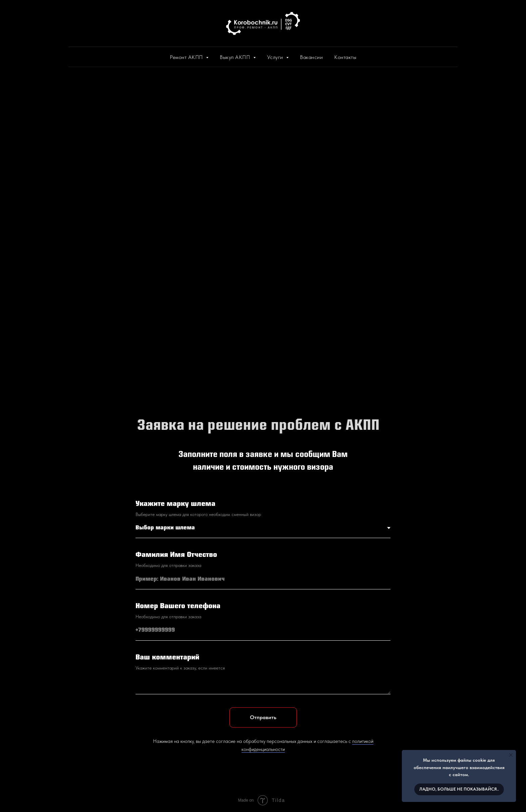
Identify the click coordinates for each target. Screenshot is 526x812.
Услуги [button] (276, 57)
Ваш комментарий (167, 658)
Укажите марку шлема (175, 504)
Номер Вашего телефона (178, 606)
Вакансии (311, 57)
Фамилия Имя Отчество (176, 555)
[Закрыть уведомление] (511, 755)
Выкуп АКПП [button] (236, 57)
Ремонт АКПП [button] (187, 57)
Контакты (345, 57)
